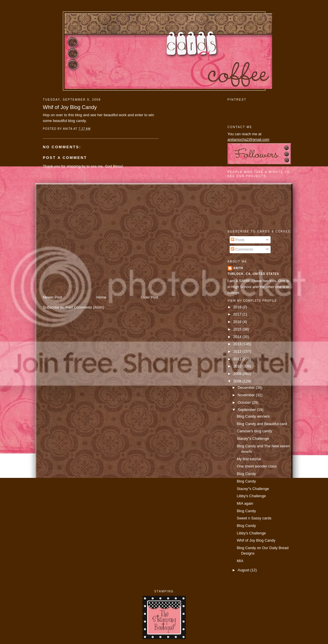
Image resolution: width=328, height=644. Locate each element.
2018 (238, 307)
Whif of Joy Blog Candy (70, 107)
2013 (238, 344)
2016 (238, 322)
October (245, 402)
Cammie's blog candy (255, 431)
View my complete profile (252, 301)
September (247, 410)
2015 (238, 329)
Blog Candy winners (253, 416)
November (247, 395)
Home (101, 297)
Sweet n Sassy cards (254, 518)
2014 (238, 337)
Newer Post (53, 297)
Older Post (150, 297)
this (71, 115)
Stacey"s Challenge (253, 439)
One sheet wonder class (257, 466)
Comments (242, 249)
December (247, 387)
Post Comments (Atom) (85, 307)
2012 (238, 351)
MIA (240, 561)
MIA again (245, 503)
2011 (238, 359)
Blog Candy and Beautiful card (262, 424)
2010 (238, 366)
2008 (238, 381)
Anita (238, 268)
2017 (238, 314)
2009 (238, 374)
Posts (238, 240)
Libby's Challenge (251, 496)
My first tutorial (249, 459)
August (244, 570)
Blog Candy (246, 474)
